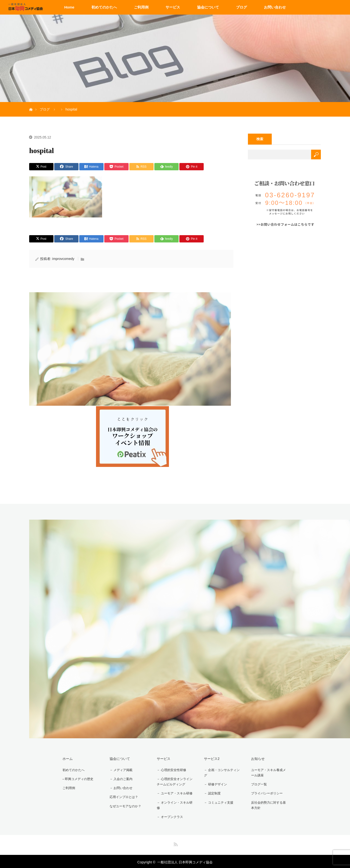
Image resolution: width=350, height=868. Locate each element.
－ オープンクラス (168, 816)
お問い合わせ (275, 7)
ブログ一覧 (257, 784)
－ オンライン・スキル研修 (174, 804)
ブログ (241, 7)
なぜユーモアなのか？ (124, 803)
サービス (173, 7)
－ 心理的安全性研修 (170, 769)
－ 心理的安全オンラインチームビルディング (174, 781)
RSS (175, 842)
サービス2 (209, 758)
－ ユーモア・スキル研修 (174, 792)
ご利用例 (141, 7)
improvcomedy (63, 259)
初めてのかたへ (104, 7)
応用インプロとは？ (122, 795)
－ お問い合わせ (120, 786)
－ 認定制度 (210, 792)
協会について (208, 7)
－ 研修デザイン (214, 784)
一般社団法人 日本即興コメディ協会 (185, 861)
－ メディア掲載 (120, 769)
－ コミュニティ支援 (217, 801)
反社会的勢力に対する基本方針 (269, 804)
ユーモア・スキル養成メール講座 (269, 772)
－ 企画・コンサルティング (221, 772)
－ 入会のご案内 (120, 778)
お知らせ (255, 758)
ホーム (65, 758)
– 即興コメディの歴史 (77, 778)
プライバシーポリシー (266, 792)
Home (69, 7)
